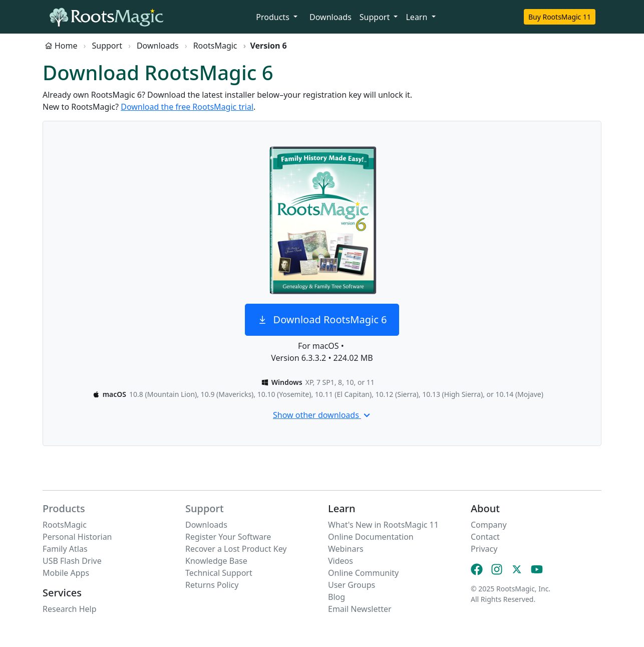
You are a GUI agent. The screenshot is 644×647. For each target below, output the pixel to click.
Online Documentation (371, 537)
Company (489, 525)
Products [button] (274, 17)
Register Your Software (228, 537)
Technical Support (219, 573)
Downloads (331, 17)
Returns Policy (212, 585)
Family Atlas (65, 549)
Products (64, 508)
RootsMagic (215, 46)
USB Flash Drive (72, 561)
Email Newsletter (360, 609)
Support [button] (376, 17)
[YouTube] (537, 569)
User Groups (352, 585)
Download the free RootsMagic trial (187, 107)
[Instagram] (497, 569)
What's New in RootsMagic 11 (383, 525)
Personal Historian (77, 537)
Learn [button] (417, 17)
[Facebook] (477, 569)
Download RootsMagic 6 (322, 319)
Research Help (70, 609)
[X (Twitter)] (517, 569)
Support (107, 46)
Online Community (363, 573)
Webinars (346, 549)
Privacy (484, 549)
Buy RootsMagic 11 (560, 17)
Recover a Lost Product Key (236, 549)
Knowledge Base (216, 561)
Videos (341, 561)
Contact (485, 537)
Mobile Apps (66, 573)
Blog (337, 597)
